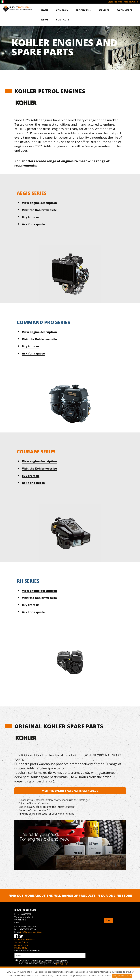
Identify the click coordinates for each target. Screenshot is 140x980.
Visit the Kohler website (39, 210)
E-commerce (125, 10)
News (45, 20)
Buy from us (31, 217)
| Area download (130, 2)
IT (3, 2)
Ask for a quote (33, 224)
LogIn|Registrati (115, 2)
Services (104, 10)
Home (45, 10)
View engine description (39, 203)
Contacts (62, 20)
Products (83, 10)
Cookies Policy (125, 976)
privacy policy (62, 964)
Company (62, 10)
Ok (114, 976)
